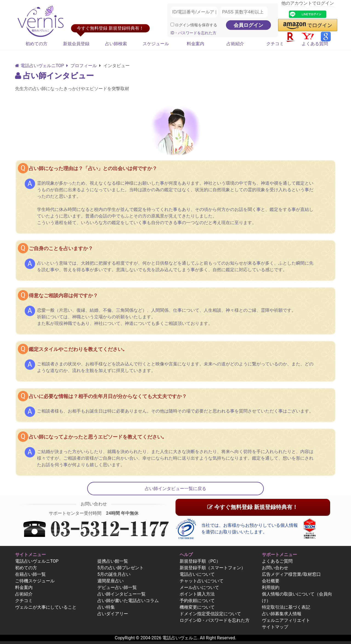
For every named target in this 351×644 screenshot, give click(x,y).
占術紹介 (235, 44)
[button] (308, 25)
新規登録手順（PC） (200, 561)
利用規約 (271, 587)
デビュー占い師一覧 (117, 587)
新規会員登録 (76, 44)
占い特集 (106, 607)
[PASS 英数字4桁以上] (244, 12)
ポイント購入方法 (197, 594)
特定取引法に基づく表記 (286, 607)
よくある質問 (315, 44)
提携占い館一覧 (113, 561)
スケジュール (156, 44)
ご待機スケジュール (35, 581)
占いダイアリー (113, 614)
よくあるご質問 (277, 561)
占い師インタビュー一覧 (121, 594)
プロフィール (82, 66)
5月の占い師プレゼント (121, 568)
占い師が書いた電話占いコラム (128, 601)
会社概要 (271, 581)
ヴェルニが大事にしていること (46, 607)
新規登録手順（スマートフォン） (213, 568)
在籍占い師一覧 (30, 574)
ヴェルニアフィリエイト (286, 620)
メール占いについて (199, 587)
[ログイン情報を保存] (172, 25)
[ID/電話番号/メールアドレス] (194, 12)
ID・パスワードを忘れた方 (193, 33)
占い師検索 (116, 44)
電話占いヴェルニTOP (37, 561)
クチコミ (275, 44)
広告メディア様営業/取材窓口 (291, 574)
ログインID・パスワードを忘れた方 (215, 620)
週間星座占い (111, 581)
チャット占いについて (202, 581)
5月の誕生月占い (114, 574)
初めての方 (36, 44)
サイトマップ (275, 627)
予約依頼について (197, 601)
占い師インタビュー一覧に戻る (175, 489)
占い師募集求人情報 (282, 614)
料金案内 (196, 44)
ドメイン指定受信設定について (210, 614)
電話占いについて (197, 574)
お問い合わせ (275, 568)
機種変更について (197, 607)
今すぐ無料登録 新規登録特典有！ (253, 507)
